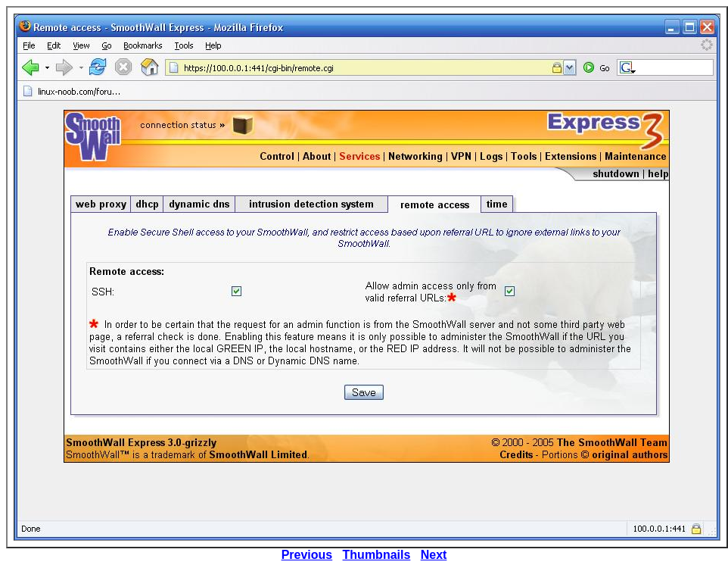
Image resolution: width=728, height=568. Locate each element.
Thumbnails (377, 555)
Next (434, 555)
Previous (307, 555)
